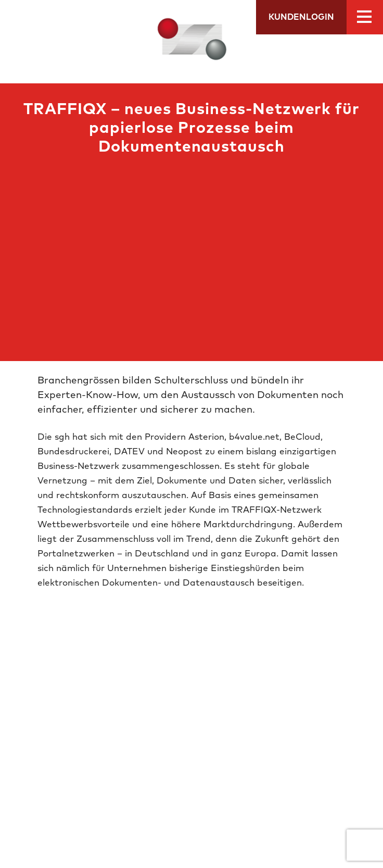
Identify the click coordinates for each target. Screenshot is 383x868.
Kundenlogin (301, 17)
